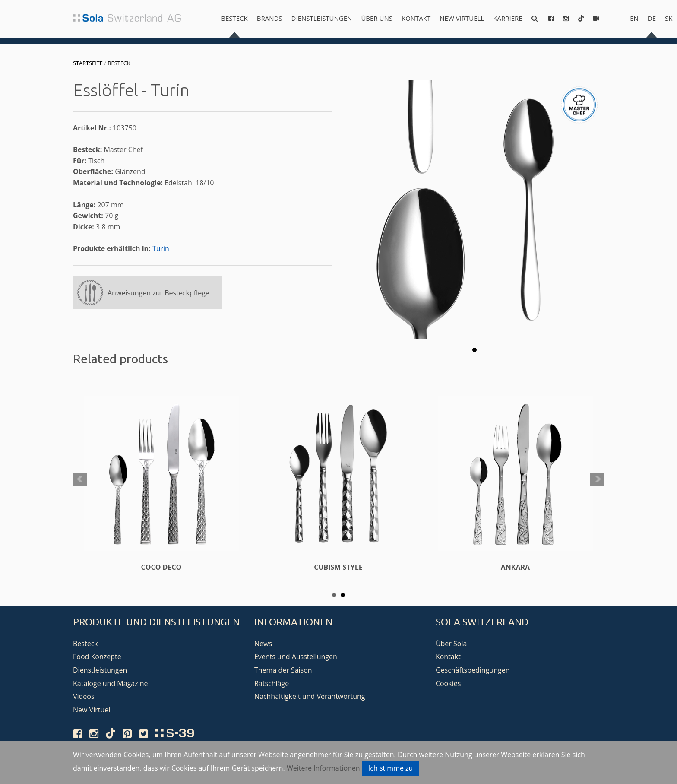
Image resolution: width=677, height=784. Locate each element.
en (634, 18)
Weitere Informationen (323, 768)
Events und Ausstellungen (296, 657)
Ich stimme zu (391, 768)
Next (597, 479)
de (652, 18)
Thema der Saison (283, 670)
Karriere (508, 18)
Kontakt (416, 18)
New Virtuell (462, 18)
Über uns (377, 18)
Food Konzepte (97, 657)
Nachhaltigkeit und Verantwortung (310, 696)
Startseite (88, 63)
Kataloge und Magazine (111, 683)
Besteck (234, 18)
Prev (80, 479)
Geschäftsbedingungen (473, 670)
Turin (161, 248)
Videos (84, 696)
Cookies (448, 683)
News (263, 644)
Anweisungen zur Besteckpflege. (159, 293)
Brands (270, 18)
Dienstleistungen (322, 18)
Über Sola (451, 644)
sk (669, 18)
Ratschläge (272, 683)
